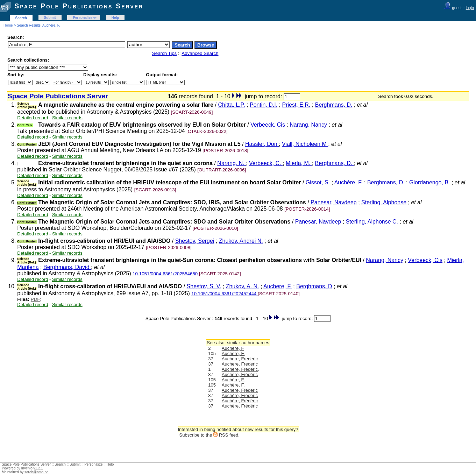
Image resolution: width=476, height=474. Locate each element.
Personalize (83, 18)
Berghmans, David (67, 267)
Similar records (67, 118)
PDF (35, 299)
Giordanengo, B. (430, 182)
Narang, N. (232, 163)
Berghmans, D (314, 286)
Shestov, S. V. (204, 286)
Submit (50, 18)
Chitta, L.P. (232, 105)
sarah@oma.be (37, 472)
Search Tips (164, 53)
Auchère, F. (349, 182)
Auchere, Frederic (240, 359)
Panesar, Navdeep (334, 202)
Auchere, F (233, 348)
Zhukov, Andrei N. (241, 241)
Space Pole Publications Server (79, 6)
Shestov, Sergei (195, 241)
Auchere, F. (278, 286)
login (470, 8)
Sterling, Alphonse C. (373, 222)
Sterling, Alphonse (384, 202)
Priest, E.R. (296, 105)
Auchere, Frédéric (240, 374)
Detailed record (33, 118)
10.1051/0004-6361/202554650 (166, 274)
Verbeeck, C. (266, 163)
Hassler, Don (262, 144)
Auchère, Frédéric (240, 401)
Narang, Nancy (308, 125)
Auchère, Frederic (240, 390)
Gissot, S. (318, 182)
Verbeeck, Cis (268, 125)
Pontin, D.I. (264, 105)
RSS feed (229, 435)
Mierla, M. (299, 163)
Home (8, 25)
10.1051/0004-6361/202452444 (225, 294)
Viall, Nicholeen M (305, 144)
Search (21, 18)
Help (115, 18)
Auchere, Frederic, (240, 369)
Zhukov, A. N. (243, 286)
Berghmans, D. (334, 105)
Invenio (27, 468)
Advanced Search (200, 53)
